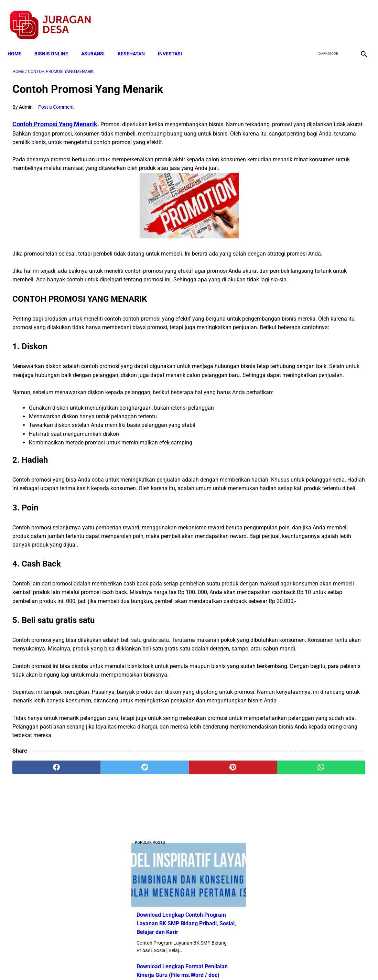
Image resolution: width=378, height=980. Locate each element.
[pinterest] (160, 900)
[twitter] (326, 18)
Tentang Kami (279, 962)
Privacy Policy (153, 962)
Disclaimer (185, 962)
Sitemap (212, 962)
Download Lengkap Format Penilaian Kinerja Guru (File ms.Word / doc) (312, 195)
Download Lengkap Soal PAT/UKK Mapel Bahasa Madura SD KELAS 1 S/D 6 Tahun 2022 (318, 435)
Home (19, 42)
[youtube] (342, 18)
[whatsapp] (219, 900)
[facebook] (310, 18)
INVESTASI (175, 42)
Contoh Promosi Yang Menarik (55, 117)
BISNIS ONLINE (56, 42)
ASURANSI (98, 42)
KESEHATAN (136, 42)
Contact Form (242, 962)
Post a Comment (56, 100)
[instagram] (358, 18)
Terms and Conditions (108, 962)
